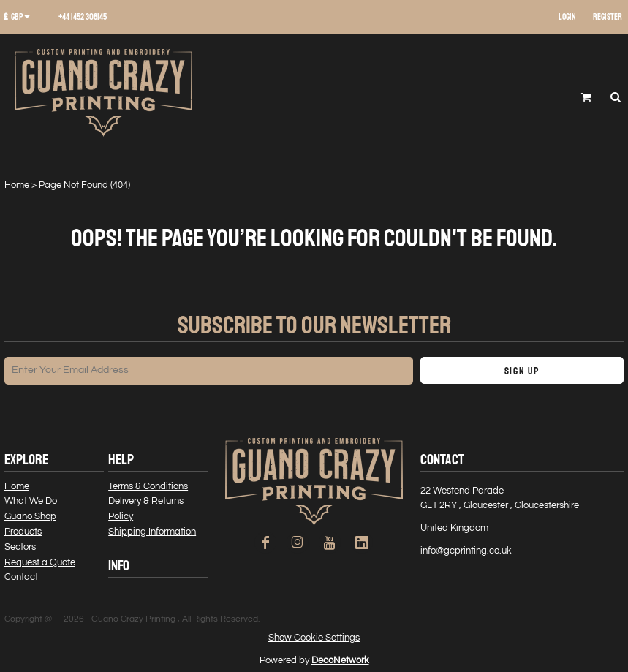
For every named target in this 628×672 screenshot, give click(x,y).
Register (608, 17)
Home (17, 185)
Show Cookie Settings (314, 638)
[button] (22, 18)
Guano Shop (30, 516)
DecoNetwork (340, 660)
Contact (21, 577)
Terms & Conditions (148, 486)
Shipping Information (152, 532)
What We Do (31, 501)
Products (23, 532)
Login (567, 17)
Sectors (20, 547)
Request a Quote (40, 562)
